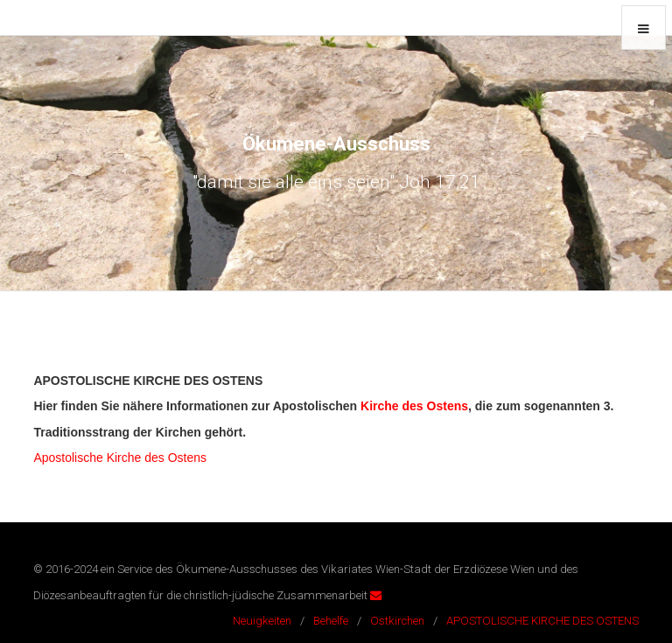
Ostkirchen (397, 621)
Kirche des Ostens (414, 406)
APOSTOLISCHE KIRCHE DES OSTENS (542, 621)
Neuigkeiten (262, 621)
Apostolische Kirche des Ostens (120, 458)
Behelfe (331, 621)
